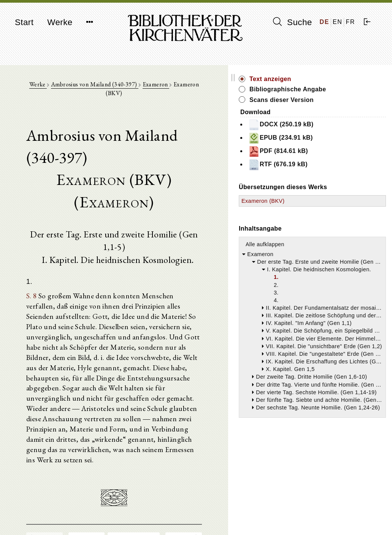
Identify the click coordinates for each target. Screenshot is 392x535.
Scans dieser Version (348, 108)
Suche (292, 22)
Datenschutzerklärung (328, 518)
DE (325, 22)
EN (337, 22)
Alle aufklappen (331, 261)
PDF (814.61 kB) (344, 160)
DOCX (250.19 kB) (347, 133)
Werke (60, 22)
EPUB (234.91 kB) (347, 146)
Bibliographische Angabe (341, 93)
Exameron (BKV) (329, 218)
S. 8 (36, 257)
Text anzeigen (336, 79)
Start (24, 22)
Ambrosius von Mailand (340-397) (119, 88)
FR (350, 22)
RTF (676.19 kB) (344, 173)
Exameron (180, 88)
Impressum (315, 510)
